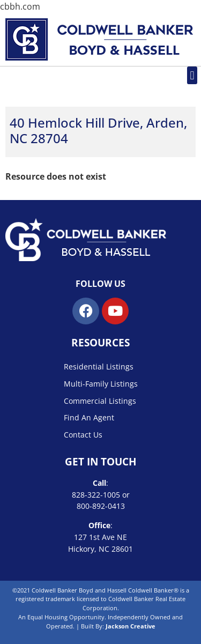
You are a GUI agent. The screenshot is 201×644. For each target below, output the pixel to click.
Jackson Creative (131, 626)
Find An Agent (89, 417)
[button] (192, 75)
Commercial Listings (100, 401)
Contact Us (83, 435)
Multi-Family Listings (101, 384)
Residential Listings (99, 367)
